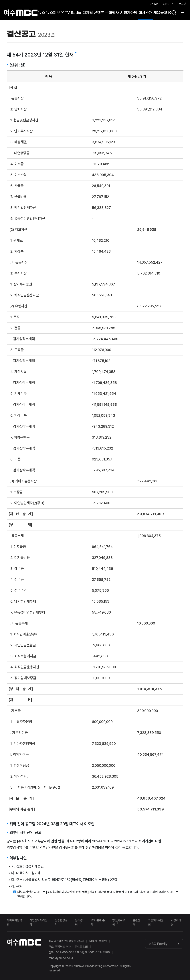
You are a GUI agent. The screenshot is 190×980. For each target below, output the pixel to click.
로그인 (182, 4)
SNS (166, 4)
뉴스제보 (55, 13)
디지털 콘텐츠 (93, 13)
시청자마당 (129, 13)
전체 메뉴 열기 (184, 13)
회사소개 (145, 13)
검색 (173, 13)
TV (67, 13)
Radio (76, 13)
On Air (154, 4)
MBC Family (158, 944)
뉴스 (41, 13)
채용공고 (162, 13)
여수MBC (21, 13)
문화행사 (112, 13)
